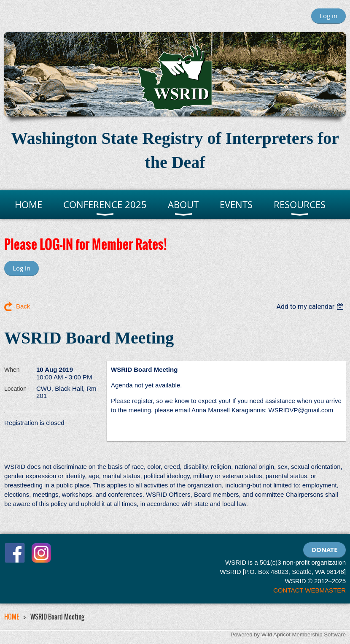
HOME (12, 617)
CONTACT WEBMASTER (310, 590)
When (12, 370)
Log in (328, 16)
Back (23, 306)
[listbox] (311, 307)
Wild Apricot (276, 635)
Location (15, 389)
